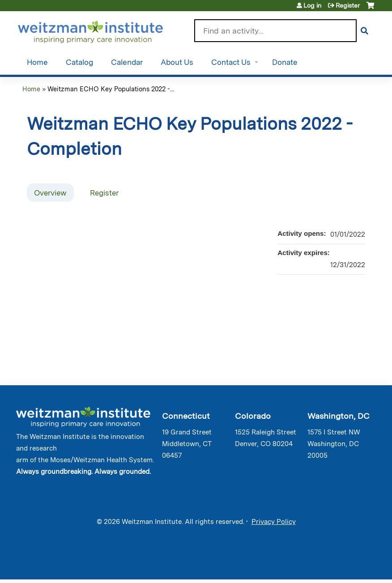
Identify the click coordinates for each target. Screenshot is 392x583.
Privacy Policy (274, 522)
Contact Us (231, 62)
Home (37, 62)
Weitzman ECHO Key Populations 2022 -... (111, 89)
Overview (50, 193)
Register (348, 5)
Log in (312, 5)
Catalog (79, 62)
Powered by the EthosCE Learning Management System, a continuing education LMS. (347, 565)
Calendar (127, 62)
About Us (177, 62)
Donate (285, 62)
